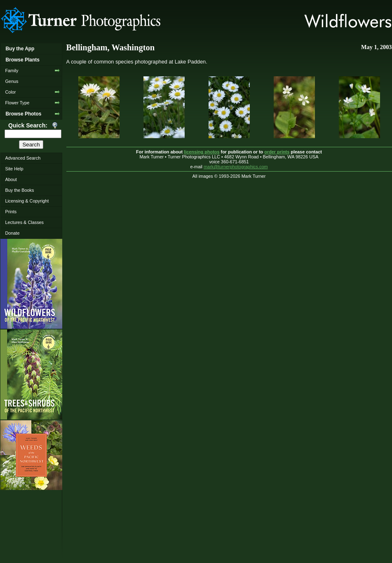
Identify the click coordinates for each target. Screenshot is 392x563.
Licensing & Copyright (27, 201)
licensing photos (202, 152)
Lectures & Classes (24, 222)
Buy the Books (19, 190)
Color (10, 92)
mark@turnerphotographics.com (236, 167)
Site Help (14, 169)
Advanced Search (23, 158)
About (11, 179)
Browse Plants (22, 60)
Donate (12, 233)
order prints (277, 152)
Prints (11, 212)
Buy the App (20, 49)
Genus (12, 81)
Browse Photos (23, 114)
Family (12, 71)
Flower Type (17, 103)
